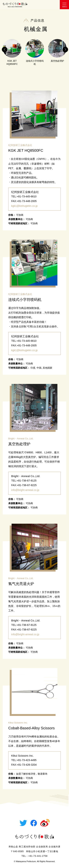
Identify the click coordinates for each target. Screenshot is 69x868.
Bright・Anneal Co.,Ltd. (21, 439)
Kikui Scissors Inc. (18, 723)
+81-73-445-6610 (27, 196)
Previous (5, 50)
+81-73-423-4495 (27, 760)
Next (65, 50)
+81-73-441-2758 (38, 856)
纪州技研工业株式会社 (20, 145)
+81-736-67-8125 (27, 481)
